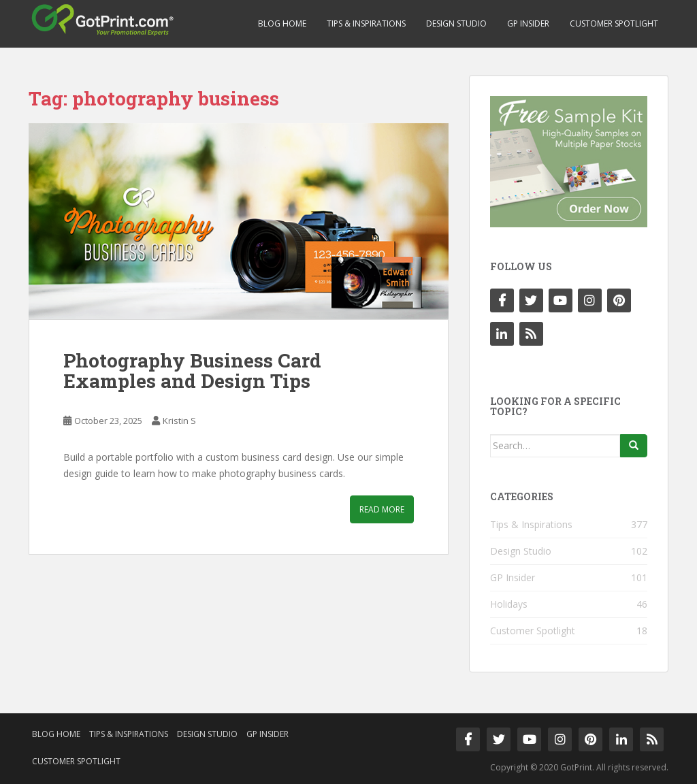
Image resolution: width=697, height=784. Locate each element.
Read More (382, 509)
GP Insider (528, 23)
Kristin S (179, 421)
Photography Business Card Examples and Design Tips (192, 371)
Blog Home (282, 23)
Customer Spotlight (614, 23)
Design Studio (456, 23)
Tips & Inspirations (366, 23)
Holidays (509, 604)
